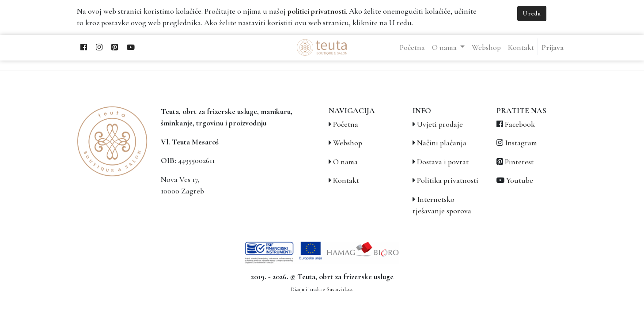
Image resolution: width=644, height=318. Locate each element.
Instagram (521, 143)
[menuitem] (412, 48)
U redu (532, 13)
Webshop (348, 143)
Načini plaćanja (442, 143)
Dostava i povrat (443, 162)
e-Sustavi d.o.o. (338, 289)
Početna (346, 124)
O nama (345, 162)
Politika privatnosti (448, 180)
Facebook (520, 124)
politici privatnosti (317, 11)
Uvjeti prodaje (440, 124)
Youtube (520, 180)
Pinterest (519, 162)
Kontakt (346, 180)
